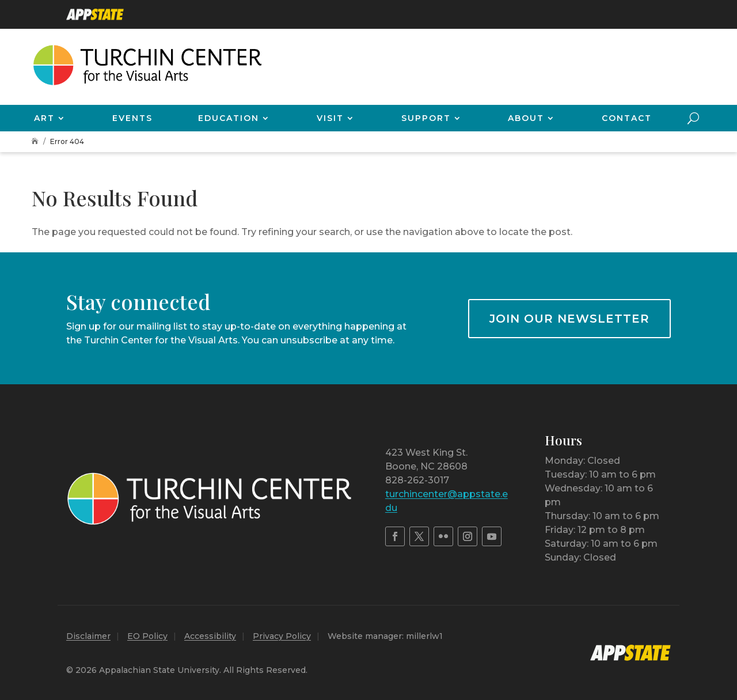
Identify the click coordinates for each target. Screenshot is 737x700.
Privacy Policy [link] (282, 636)
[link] (95, 14)
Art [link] (44, 118)
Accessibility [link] (210, 636)
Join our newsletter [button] (569, 319)
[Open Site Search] (693, 118)
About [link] (526, 118)
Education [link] (229, 118)
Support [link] (426, 118)
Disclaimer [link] (88, 636)
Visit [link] (330, 118)
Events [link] (132, 118)
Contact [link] (627, 118)
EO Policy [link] (147, 636)
